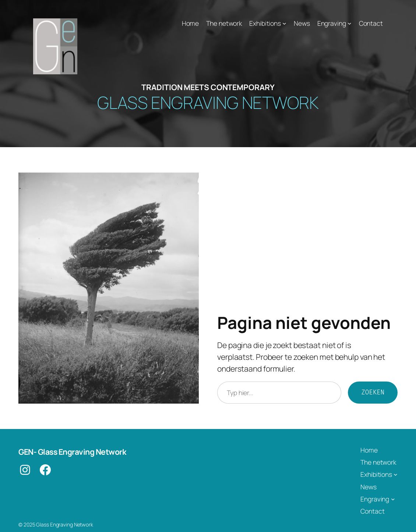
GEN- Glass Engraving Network (72, 452)
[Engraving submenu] (350, 23)
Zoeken (373, 392)
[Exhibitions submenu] (284, 23)
